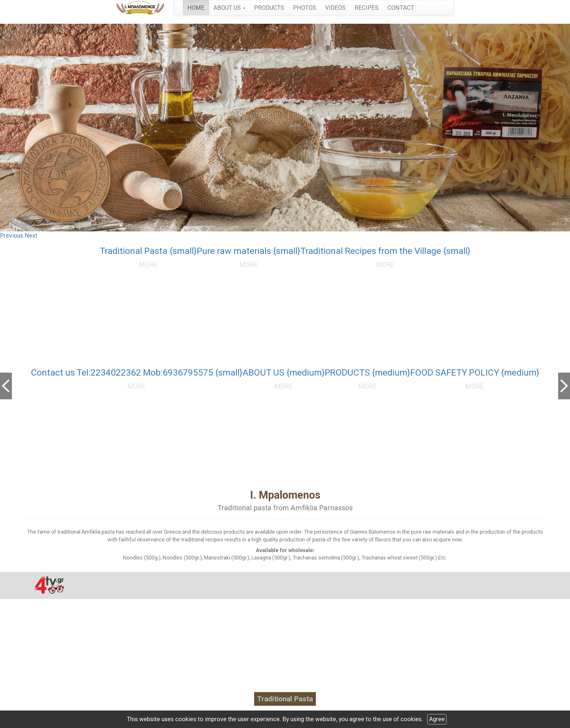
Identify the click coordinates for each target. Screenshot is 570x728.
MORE (148, 265)
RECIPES (366, 8)
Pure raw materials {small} (249, 251)
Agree (437, 719)
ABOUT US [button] (229, 8)
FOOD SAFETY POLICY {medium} (475, 372)
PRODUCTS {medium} (368, 372)
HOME (196, 8)
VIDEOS (335, 8)
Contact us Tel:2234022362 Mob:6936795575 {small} (137, 372)
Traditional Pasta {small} (148, 251)
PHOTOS (305, 8)
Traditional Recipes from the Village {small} (385, 251)
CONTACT (401, 8)
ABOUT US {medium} (284, 372)
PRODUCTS (269, 8)
